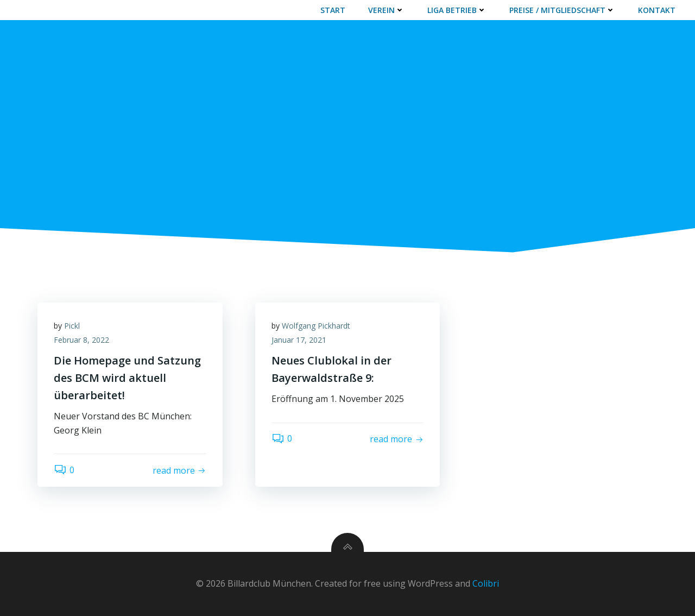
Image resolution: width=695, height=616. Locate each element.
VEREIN (386, 10)
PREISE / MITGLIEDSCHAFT (562, 10)
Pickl (72, 326)
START (333, 10)
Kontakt (657, 10)
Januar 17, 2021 (299, 340)
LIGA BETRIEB (457, 10)
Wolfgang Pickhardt (316, 326)
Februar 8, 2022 (81, 340)
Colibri (486, 583)
